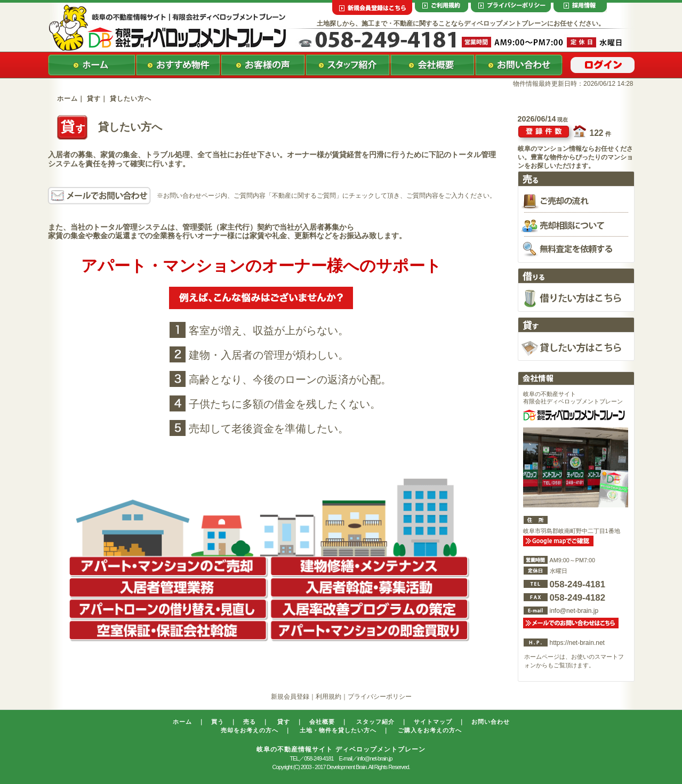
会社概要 (322, 722)
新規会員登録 (290, 697)
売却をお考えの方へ (250, 730)
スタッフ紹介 (375, 722)
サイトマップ (433, 722)
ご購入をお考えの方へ (430, 730)
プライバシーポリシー (380, 697)
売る (250, 722)
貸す (284, 722)
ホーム (67, 99)
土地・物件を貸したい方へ (338, 730)
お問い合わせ (491, 722)
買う (218, 722)
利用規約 (328, 697)
